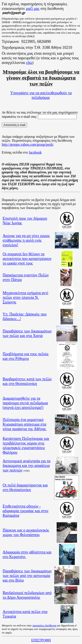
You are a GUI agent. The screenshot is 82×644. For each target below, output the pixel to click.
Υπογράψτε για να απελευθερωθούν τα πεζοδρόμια (41, 95)
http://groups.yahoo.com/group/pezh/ (28, 144)
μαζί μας (33, 9)
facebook (35, 152)
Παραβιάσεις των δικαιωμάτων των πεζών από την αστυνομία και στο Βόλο (27, 576)
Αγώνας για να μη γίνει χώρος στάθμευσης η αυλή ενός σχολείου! (26, 240)
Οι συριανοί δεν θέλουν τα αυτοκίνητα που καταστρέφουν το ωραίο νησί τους (27, 259)
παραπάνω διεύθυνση (44, 625)
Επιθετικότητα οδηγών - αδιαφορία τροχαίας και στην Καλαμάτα (26, 511)
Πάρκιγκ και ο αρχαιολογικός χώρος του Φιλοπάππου (26, 532)
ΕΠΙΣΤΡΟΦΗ (41, 640)
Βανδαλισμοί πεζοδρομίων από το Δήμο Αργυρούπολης (27, 595)
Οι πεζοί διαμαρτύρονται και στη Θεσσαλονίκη (25, 487)
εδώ (29, 63)
